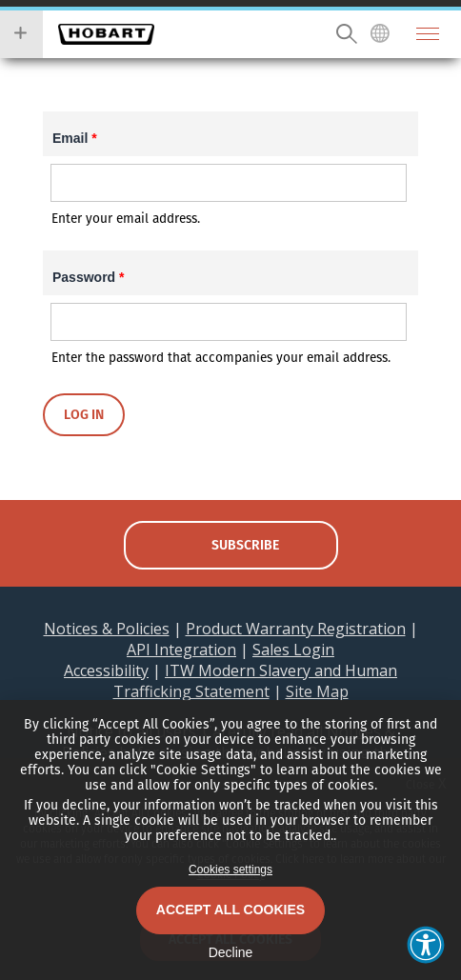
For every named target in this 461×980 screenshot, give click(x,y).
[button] (426, 945)
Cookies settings (230, 870)
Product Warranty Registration (296, 629)
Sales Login (293, 650)
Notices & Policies (107, 629)
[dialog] (230, 840)
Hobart (106, 34)
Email (75, 138)
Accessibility (106, 670)
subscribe (245, 545)
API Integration (181, 650)
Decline (231, 952)
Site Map (317, 691)
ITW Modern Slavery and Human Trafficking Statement (256, 681)
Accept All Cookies (230, 910)
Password (88, 277)
